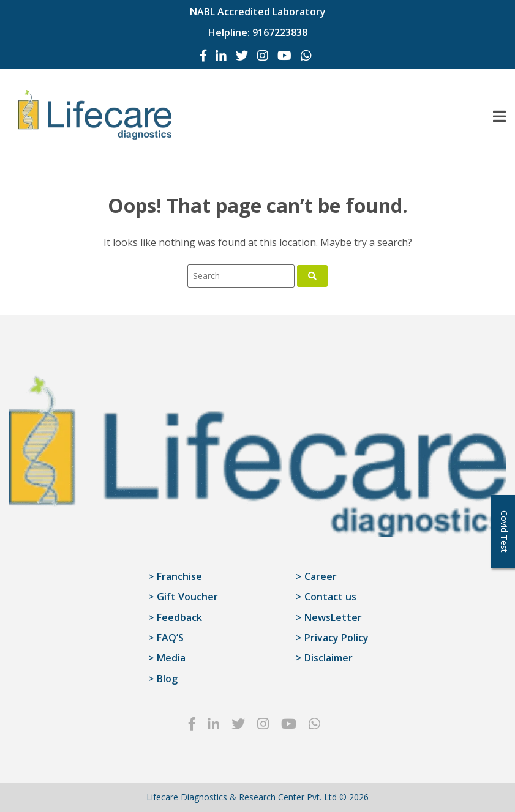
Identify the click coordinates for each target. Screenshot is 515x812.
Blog (167, 679)
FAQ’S (170, 638)
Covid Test (504, 531)
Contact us (330, 597)
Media (171, 658)
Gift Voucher (187, 597)
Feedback (179, 617)
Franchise (179, 576)
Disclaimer (329, 658)
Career (321, 576)
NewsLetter (333, 617)
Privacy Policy (336, 638)
